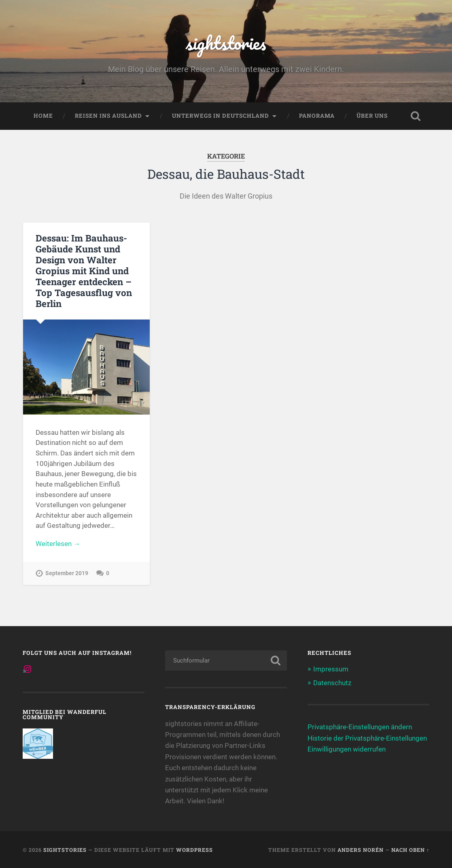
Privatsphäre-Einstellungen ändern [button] (360, 727)
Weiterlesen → (58, 544)
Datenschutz (332, 683)
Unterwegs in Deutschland (221, 116)
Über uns (372, 116)
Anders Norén (361, 850)
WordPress (194, 850)
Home (43, 116)
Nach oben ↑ (410, 850)
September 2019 (67, 573)
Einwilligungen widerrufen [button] (347, 749)
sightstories (226, 43)
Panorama (317, 116)
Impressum (331, 669)
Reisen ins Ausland (108, 116)
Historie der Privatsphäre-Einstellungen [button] (367, 738)
